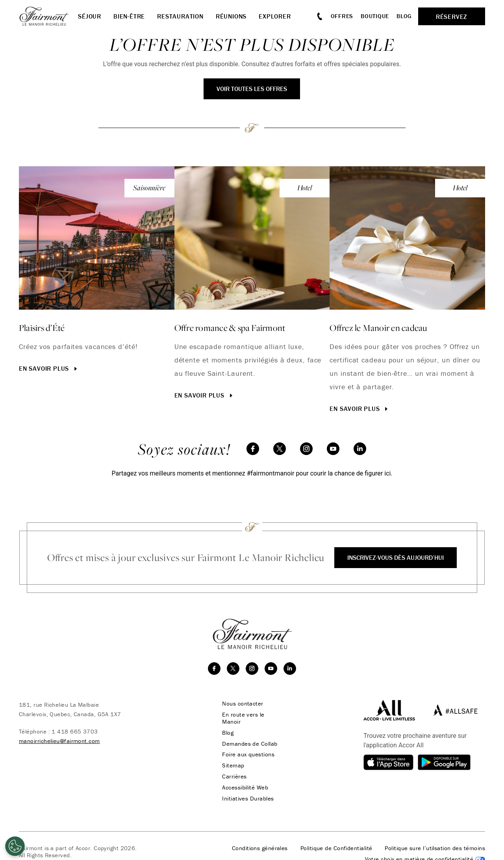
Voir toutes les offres (252, 89)
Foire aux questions (248, 755)
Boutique (375, 16)
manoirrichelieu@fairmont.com (59, 741)
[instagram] (306, 449)
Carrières (234, 777)
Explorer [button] (275, 16)
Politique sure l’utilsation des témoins (435, 849)
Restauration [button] (180, 16)
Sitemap (233, 766)
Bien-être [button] (129, 16)
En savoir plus (49, 368)
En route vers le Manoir (243, 718)
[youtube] (333, 449)
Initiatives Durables (247, 799)
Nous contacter (242, 704)
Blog (404, 16)
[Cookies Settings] (15, 846)
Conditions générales (260, 849)
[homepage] (48, 16)
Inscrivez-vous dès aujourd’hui (396, 557)
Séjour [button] (90, 16)
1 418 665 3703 (75, 731)
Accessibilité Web (245, 788)
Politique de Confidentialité (336, 849)
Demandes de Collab (249, 744)
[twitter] (280, 449)
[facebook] (253, 449)
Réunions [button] (231, 16)
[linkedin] (360, 449)
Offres (342, 16)
